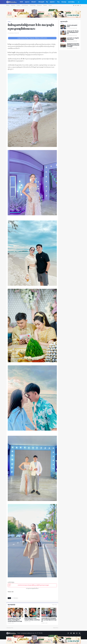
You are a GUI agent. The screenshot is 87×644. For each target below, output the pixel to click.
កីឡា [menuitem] (47, 2)
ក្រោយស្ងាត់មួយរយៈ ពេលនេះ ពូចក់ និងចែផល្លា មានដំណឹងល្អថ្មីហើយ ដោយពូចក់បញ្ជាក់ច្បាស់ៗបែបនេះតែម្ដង (15, 620)
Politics (13, 5)
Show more (55, 605)
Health (45, 5)
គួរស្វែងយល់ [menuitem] (52, 2)
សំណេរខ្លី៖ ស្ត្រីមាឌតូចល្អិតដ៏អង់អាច (72, 26)
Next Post (55, 628)
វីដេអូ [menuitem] (58, 2)
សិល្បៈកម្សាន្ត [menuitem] (64, 2)
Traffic (18, 5)
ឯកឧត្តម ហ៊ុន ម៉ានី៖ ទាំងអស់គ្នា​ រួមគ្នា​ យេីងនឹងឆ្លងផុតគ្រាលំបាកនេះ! (73, 32)
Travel (50, 5)
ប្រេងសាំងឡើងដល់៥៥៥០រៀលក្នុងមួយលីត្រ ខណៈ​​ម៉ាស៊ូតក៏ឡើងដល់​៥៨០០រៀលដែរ (49, 620)
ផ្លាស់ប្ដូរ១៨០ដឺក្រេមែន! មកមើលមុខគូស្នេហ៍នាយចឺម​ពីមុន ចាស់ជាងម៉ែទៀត (32, 619)
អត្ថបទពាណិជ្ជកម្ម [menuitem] (71, 2)
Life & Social (25, 5)
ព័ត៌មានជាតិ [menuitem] (33, 2)
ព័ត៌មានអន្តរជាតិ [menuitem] (41, 2)
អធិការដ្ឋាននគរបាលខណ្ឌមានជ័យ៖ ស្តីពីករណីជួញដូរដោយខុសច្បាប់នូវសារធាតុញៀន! (73, 45)
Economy (39, 5)
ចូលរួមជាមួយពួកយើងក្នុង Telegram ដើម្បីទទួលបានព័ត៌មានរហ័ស (32, 38)
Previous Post (10, 628)
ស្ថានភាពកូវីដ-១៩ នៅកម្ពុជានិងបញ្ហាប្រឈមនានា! (73, 39)
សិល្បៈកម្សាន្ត (16, 598)
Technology (32, 5)
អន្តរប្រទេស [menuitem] (27, 2)
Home (8, 5)
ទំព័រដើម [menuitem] (21, 2)
